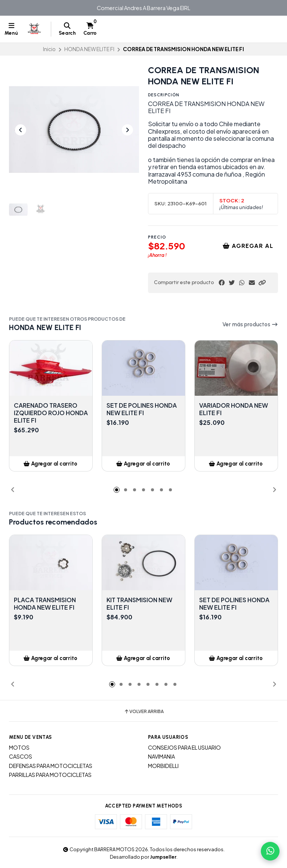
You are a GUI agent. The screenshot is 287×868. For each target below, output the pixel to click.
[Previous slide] (21, 130)
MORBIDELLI (163, 766)
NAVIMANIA (161, 756)
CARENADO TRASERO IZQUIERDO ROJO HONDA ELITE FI (51, 413)
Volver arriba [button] (144, 712)
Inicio (49, 49)
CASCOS (21, 756)
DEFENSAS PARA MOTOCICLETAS (51, 766)
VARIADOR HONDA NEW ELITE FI (234, 409)
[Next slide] (127, 130)
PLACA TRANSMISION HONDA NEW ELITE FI (45, 604)
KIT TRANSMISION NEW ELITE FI (139, 604)
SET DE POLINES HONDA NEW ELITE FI (142, 409)
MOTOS (19, 747)
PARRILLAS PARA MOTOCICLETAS (50, 775)
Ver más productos (250, 324)
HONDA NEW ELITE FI (89, 49)
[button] (262, 283)
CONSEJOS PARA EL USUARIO (184, 747)
